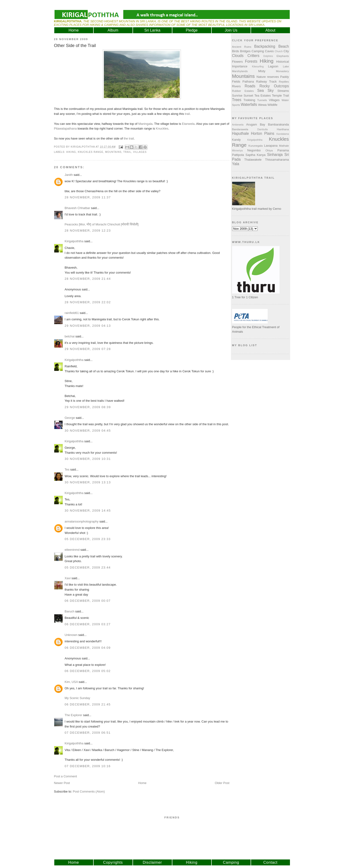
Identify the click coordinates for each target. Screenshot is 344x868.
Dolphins (268, 56)
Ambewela (238, 125)
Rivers (236, 86)
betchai (70, 336)
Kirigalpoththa (74, 241)
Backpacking (265, 46)
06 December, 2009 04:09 (88, 648)
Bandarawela (240, 129)
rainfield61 (72, 313)
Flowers (238, 62)
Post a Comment (66, 776)
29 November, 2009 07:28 (88, 349)
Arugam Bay (256, 124)
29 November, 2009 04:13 (88, 326)
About (271, 30)
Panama (283, 150)
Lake (286, 66)
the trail (129, 138)
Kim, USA (71, 682)
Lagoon (273, 66)
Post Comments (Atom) (89, 791)
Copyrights (113, 862)
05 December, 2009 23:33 (88, 539)
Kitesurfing (258, 67)
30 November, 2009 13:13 (88, 482)
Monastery (282, 71)
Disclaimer (152, 862)
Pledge (192, 30)
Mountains (113, 152)
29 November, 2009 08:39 (88, 407)
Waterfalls (249, 105)
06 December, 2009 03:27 (88, 624)
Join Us (231, 30)
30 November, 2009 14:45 (88, 511)
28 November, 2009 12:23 (88, 231)
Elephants (283, 56)
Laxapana (271, 146)
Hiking (71, 152)
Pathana (248, 82)
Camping (258, 51)
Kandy (236, 140)
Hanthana (283, 129)
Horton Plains (263, 133)
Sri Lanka (152, 30)
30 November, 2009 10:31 (88, 459)
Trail (127, 152)
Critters (253, 56)
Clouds (238, 56)
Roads (250, 86)
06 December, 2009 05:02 (88, 671)
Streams (283, 91)
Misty (262, 71)
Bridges (245, 51)
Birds (236, 51)
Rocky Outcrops (274, 86)
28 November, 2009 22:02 (88, 302)
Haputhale (241, 133)
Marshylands (240, 71)
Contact (271, 862)
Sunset (248, 96)
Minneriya (237, 151)
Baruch (70, 611)
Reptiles (284, 82)
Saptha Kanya (256, 155)
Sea (261, 91)
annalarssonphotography (82, 521)
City (286, 51)
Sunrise (237, 96)
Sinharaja (275, 155)
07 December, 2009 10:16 (88, 766)
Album (113, 30)
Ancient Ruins (242, 47)
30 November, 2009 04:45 (88, 431)
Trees (237, 100)
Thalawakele (253, 160)
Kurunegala (256, 146)
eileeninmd (72, 550)
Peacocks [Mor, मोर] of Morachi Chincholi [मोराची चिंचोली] (102, 224)
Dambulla (263, 129)
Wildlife (272, 105)
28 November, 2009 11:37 (88, 197)
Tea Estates (263, 96)
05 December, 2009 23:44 (88, 567)
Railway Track (266, 82)
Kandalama (283, 134)
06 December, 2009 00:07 (88, 601)
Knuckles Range (91, 152)
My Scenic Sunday (78, 698)
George (70, 418)
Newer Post (62, 783)
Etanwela (188, 124)
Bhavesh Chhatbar (78, 208)
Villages (140, 152)
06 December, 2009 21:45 (88, 704)
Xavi (68, 578)
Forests (251, 61)
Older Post (222, 783)
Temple (277, 96)
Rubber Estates (243, 91)
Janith (69, 175)
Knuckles (162, 128)
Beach (284, 46)
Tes (67, 469)
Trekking (249, 100)
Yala (236, 164)
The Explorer (73, 715)
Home (74, 30)
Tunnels (262, 100)
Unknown (71, 635)
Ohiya (269, 150)
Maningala (145, 124)
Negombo (254, 150)
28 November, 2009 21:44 (88, 279)
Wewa (262, 105)
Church (279, 51)
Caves (269, 51)
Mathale (284, 146)
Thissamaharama (277, 160)
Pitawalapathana (65, 128)
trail (187, 114)
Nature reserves (268, 77)
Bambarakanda (278, 124)
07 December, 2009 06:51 (88, 733)
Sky (271, 91)
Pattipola (238, 155)
